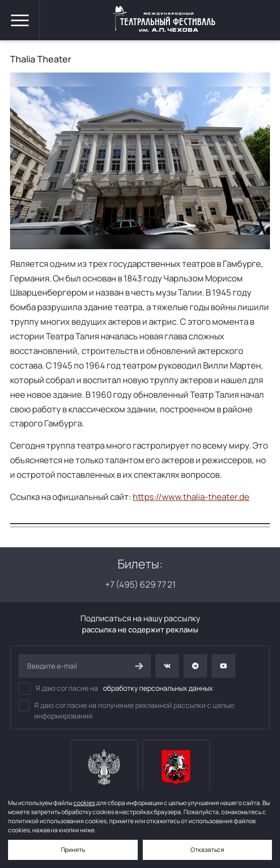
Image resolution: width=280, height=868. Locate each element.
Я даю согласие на (116, 689)
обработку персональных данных (158, 688)
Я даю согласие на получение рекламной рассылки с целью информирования (126, 710)
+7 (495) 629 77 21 (140, 584)
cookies (84, 803)
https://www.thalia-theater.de (191, 497)
